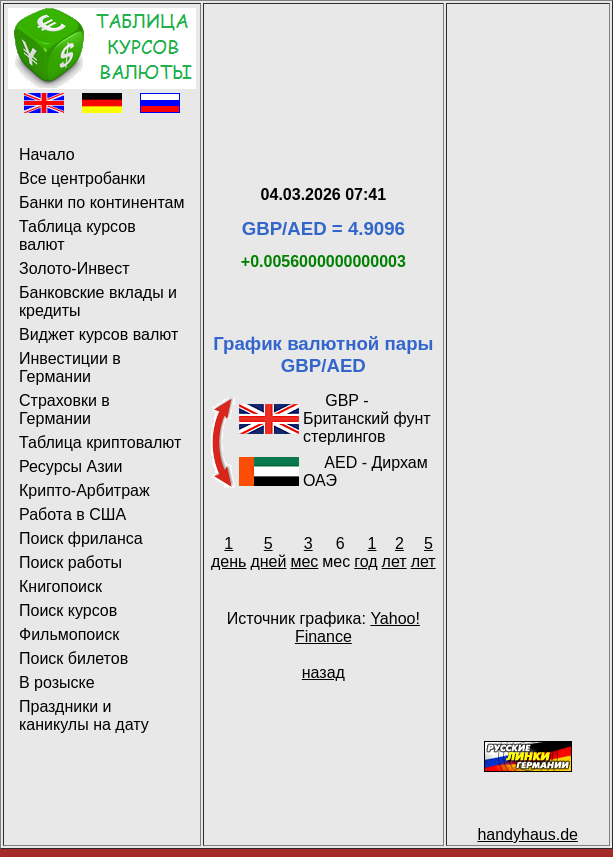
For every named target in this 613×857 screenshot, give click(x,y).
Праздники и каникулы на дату (84, 715)
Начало (47, 154)
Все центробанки (82, 178)
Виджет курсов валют (98, 334)
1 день (228, 552)
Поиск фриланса (81, 538)
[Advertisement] (323, 70)
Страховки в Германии (64, 409)
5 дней (268, 552)
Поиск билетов (73, 658)
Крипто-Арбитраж (84, 490)
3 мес (304, 552)
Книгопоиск (60, 586)
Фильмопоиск (69, 634)
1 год (365, 552)
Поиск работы (70, 562)
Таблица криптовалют (100, 442)
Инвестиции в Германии (70, 367)
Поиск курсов (68, 610)
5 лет (423, 552)
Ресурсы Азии (70, 466)
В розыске (57, 682)
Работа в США (72, 514)
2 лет (394, 552)
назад (323, 672)
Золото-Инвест (74, 268)
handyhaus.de (527, 834)
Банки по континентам (101, 202)
